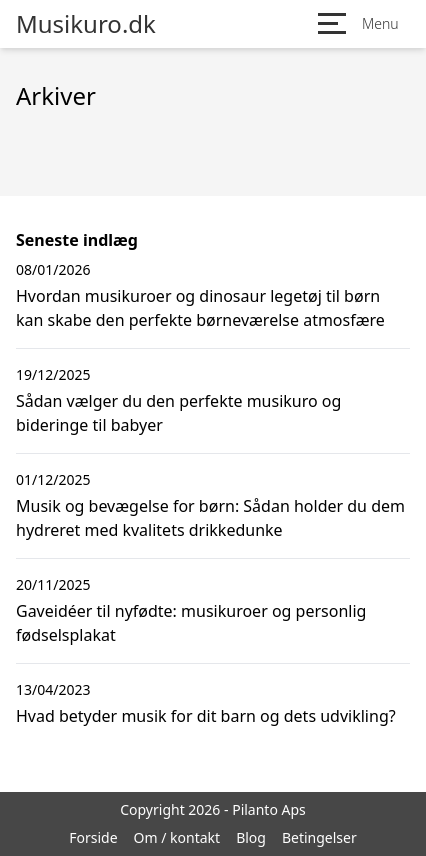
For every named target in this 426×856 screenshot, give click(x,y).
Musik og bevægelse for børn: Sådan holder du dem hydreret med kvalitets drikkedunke (210, 518)
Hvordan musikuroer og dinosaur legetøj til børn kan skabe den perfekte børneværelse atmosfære (200, 308)
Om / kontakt (177, 837)
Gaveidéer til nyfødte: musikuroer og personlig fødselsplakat (191, 623)
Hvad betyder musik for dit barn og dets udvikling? (206, 716)
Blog (251, 837)
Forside (93, 837)
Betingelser (319, 837)
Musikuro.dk (86, 24)
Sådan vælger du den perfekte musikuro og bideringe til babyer (178, 413)
